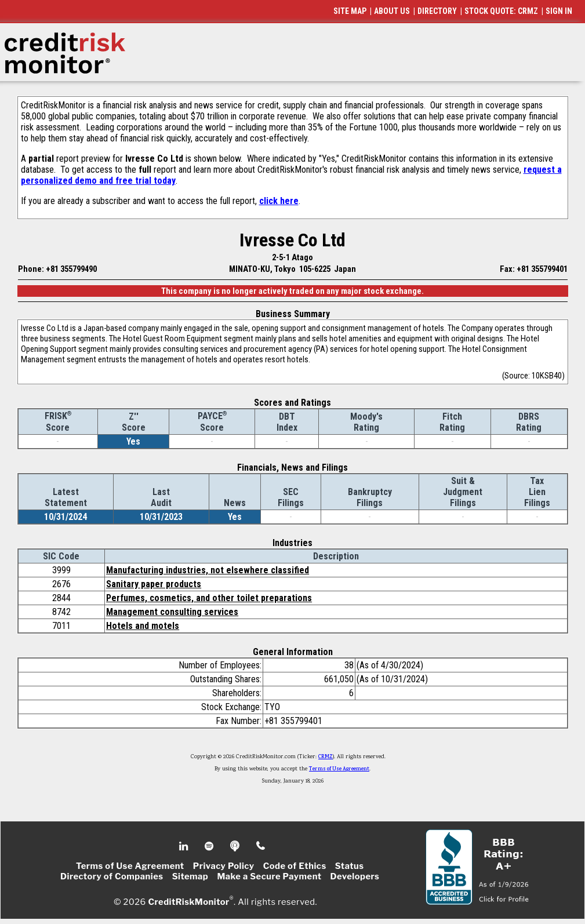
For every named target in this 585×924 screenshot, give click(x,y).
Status (350, 866)
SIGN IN (559, 11)
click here (279, 201)
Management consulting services (172, 612)
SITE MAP (350, 11)
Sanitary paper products (154, 584)
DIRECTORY (437, 11)
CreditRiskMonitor (188, 902)
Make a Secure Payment (269, 876)
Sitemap (190, 876)
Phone (261, 846)
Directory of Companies (112, 876)
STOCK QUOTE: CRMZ (501, 11)
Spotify (210, 846)
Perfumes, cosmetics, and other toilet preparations (209, 598)
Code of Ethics (295, 866)
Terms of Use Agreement (339, 769)
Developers (355, 876)
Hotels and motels (143, 626)
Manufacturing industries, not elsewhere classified (208, 570)
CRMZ (326, 757)
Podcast (236, 846)
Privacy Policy (224, 866)
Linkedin (185, 846)
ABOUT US (392, 11)
